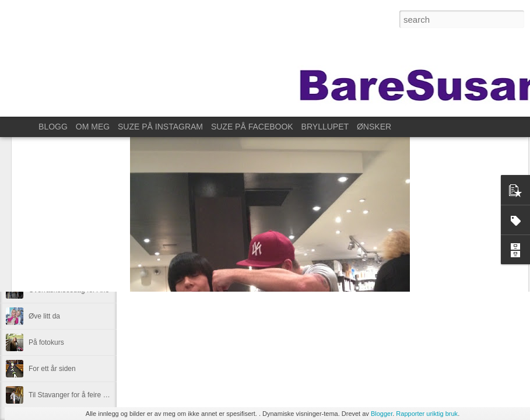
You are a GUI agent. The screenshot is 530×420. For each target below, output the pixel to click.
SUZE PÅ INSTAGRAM (160, 127)
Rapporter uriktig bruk (427, 414)
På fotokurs (46, 342)
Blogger (382, 414)
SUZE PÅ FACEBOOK (252, 127)
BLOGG (53, 127)
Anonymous (380, 233)
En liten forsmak (54, 237)
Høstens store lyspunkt (64, 211)
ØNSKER (374, 127)
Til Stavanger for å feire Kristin (76, 395)
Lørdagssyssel (51, 264)
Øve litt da (44, 316)
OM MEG (93, 127)
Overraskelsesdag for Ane (69, 290)
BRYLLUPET (325, 127)
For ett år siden (52, 369)
